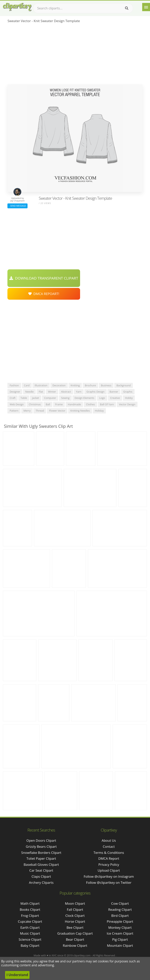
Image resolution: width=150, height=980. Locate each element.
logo (102, 398)
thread (40, 411)
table (24, 398)
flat (41, 392)
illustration (41, 385)
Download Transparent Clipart (44, 278)
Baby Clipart (30, 945)
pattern (14, 411)
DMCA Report (109, 858)
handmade (74, 404)
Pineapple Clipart (120, 921)
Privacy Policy (109, 864)
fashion (14, 385)
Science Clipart (30, 939)
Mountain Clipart (120, 945)
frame (59, 404)
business (106, 385)
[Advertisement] (75, 55)
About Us (109, 840)
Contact (109, 846)
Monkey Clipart (120, 927)
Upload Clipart (109, 870)
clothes (90, 404)
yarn (79, 392)
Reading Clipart (120, 909)
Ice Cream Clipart (120, 933)
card (27, 385)
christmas (35, 404)
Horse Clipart (75, 921)
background (124, 385)
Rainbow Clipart (75, 945)
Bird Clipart (120, 916)
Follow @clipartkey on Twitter (109, 882)
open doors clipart (41, 840)
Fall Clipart (75, 909)
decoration (59, 385)
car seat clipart (41, 870)
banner (114, 392)
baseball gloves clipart (41, 864)
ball (48, 404)
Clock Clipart (75, 916)
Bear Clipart (75, 939)
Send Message (17, 206)
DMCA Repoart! (44, 294)
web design (17, 404)
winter (52, 392)
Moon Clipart (75, 903)
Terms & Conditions (109, 853)
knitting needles (80, 411)
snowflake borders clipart (41, 853)
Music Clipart (30, 933)
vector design (127, 404)
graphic (128, 392)
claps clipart (41, 876)
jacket (36, 398)
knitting (75, 385)
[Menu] (146, 7)
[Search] (127, 8)
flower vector (57, 411)
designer (15, 392)
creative (115, 398)
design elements (84, 398)
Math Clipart (30, 903)
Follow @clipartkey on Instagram (109, 876)
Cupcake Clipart (30, 921)
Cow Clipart (120, 903)
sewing (65, 398)
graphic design (96, 392)
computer (50, 398)
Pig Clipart (120, 939)
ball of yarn (107, 404)
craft (12, 398)
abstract (66, 392)
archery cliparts (41, 882)
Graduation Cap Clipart (75, 933)
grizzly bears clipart (41, 846)
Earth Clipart (30, 927)
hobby (129, 398)
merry (27, 411)
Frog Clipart (30, 916)
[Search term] (83, 8)
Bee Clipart (75, 927)
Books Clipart (30, 909)
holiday (99, 411)
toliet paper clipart (41, 858)
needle (29, 392)
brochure (90, 385)
